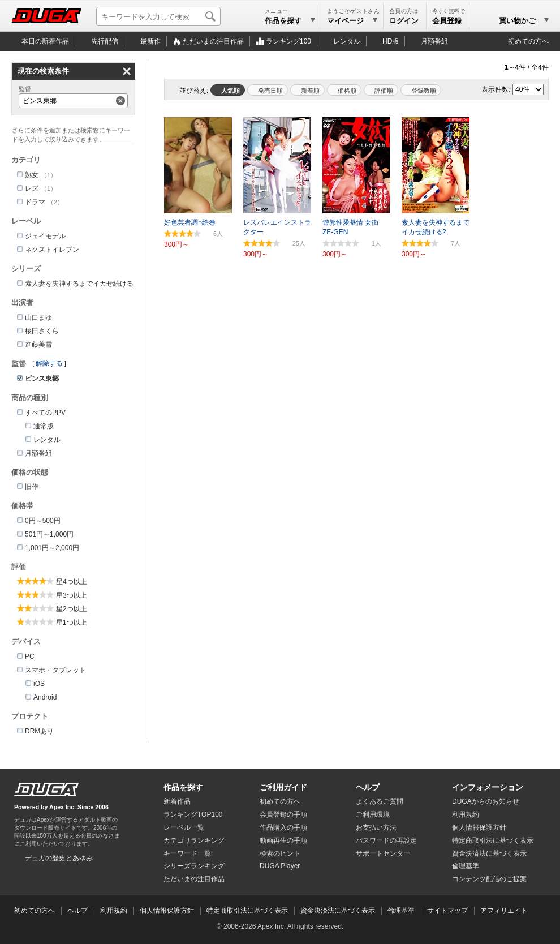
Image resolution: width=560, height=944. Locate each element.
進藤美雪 (38, 345)
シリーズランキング (194, 866)
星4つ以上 (72, 582)
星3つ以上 (72, 595)
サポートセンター (383, 853)
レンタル (347, 41)
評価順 (384, 91)
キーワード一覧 (187, 853)
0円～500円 (43, 521)
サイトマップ (447, 911)
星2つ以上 (72, 609)
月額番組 (434, 41)
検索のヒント (280, 853)
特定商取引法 (493, 840)
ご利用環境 (373, 814)
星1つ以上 (72, 623)
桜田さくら (42, 331)
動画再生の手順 (283, 840)
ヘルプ (368, 787)
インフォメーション (488, 787)
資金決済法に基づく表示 (338, 911)
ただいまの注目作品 (194, 879)
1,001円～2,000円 (52, 548)
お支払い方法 (376, 827)
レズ (32, 188)
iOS (39, 684)
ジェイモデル (45, 236)
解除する (49, 363)
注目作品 (213, 41)
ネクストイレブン (52, 250)
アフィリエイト (504, 911)
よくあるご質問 (380, 801)
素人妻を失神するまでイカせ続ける (79, 284)
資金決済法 (489, 853)
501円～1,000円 (49, 534)
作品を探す (183, 787)
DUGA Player (280, 866)
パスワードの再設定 (386, 840)
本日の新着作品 (45, 41)
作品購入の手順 (283, 827)
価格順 (347, 91)
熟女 (32, 175)
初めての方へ (528, 41)
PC (30, 656)
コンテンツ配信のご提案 (489, 879)
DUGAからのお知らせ (486, 801)
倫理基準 (466, 866)
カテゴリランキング (194, 840)
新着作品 (177, 801)
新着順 (310, 91)
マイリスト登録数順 (421, 90)
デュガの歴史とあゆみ (59, 858)
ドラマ (35, 202)
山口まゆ (38, 317)
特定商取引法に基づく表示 (247, 911)
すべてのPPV (45, 413)
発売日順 (270, 91)
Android (45, 697)
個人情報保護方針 (479, 827)
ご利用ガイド (283, 787)
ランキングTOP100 (193, 814)
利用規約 (466, 814)
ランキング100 (288, 41)
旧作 (32, 487)
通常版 (44, 426)
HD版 (391, 41)
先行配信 (105, 41)
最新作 (150, 41)
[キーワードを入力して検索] (158, 16)
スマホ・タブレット (55, 670)
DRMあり (39, 731)
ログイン (404, 21)
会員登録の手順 (283, 814)
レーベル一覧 (184, 827)
